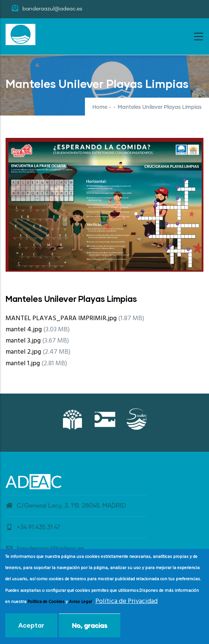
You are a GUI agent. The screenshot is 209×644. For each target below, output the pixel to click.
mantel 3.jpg (23, 341)
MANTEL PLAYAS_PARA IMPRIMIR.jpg (61, 318)
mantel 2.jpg (23, 352)
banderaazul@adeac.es (45, 549)
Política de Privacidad (126, 605)
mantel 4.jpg (24, 330)
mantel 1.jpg (23, 364)
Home (100, 107)
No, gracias (90, 629)
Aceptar (31, 629)
